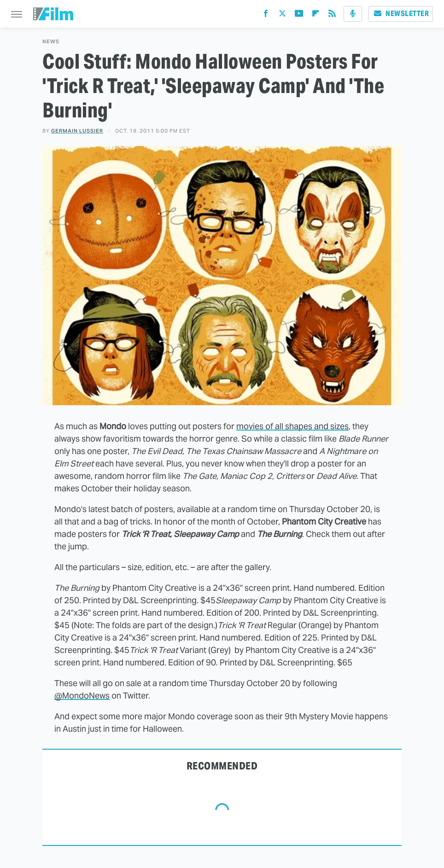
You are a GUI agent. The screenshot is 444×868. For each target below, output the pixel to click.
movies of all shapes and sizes (292, 426)
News (51, 42)
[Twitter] (282, 15)
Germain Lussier (77, 131)
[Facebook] (266, 15)
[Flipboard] (315, 15)
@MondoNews (82, 696)
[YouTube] (299, 15)
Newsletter (401, 14)
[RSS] (332, 15)
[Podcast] (353, 14)
